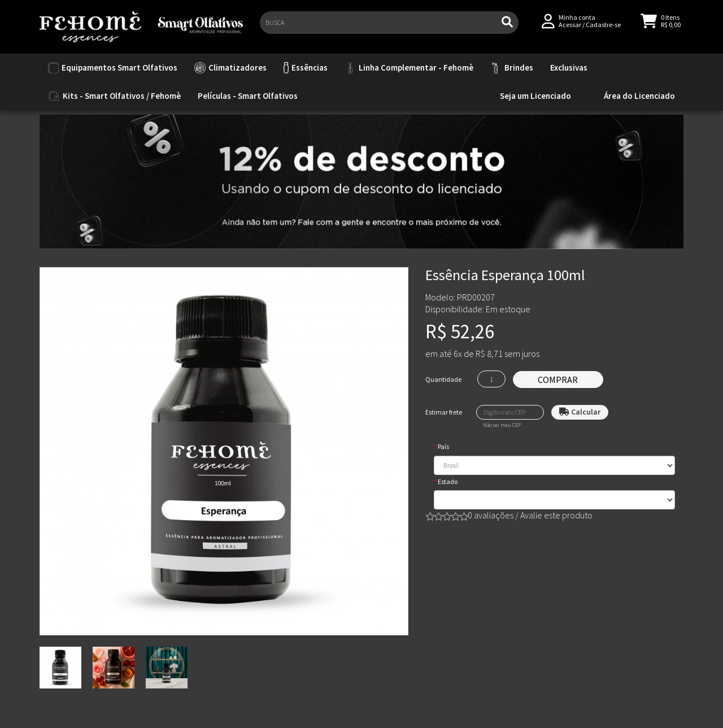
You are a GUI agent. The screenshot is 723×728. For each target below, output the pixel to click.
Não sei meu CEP (502, 425)
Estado (448, 481)
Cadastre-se (603, 29)
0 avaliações (491, 515)
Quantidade (443, 379)
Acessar (570, 29)
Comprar (558, 380)
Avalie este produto (556, 515)
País (443, 446)
